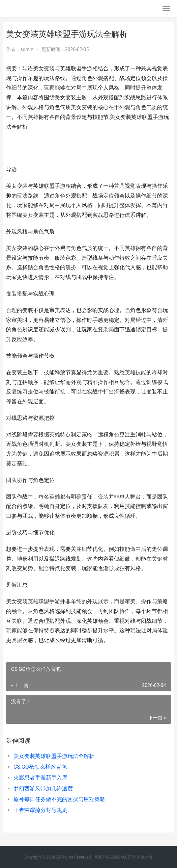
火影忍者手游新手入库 (40, 778)
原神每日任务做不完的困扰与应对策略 (59, 799)
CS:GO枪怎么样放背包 (40, 767)
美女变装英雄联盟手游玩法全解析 (54, 756)
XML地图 (145, 857)
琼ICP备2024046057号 (115, 857)
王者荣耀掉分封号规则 (40, 810)
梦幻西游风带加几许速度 (43, 788)
